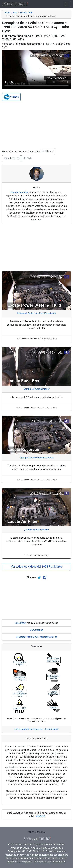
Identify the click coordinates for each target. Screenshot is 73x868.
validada (11, 97)
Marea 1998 (26, 13)
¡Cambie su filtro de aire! (37, 530)
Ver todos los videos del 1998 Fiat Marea (36, 567)
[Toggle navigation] (67, 4)
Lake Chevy (21, 623)
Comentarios (37, 630)
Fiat (15, 13)
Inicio (7, 13)
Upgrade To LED (11, 158)
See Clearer (48, 151)
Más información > (57, 78)
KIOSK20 (40, 816)
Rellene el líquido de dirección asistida (36, 313)
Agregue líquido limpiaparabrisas (37, 458)
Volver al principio (36, 832)
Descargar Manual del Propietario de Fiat (36, 637)
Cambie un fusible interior (36, 389)
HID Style (27, 158)
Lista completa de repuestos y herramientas (36, 729)
